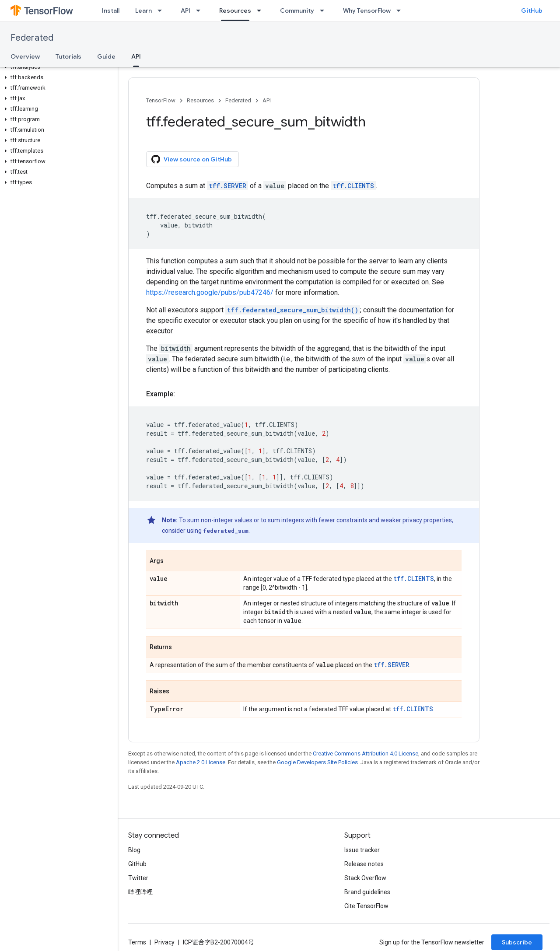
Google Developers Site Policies (317, 762)
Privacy (164, 942)
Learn (143, 10)
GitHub (532, 10)
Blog (134, 850)
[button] (57, 67)
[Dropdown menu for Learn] (162, 10)
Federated (32, 38)
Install (111, 10)
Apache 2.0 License (201, 762)
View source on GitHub (192, 159)
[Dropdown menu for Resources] (262, 10)
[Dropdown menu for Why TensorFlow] (401, 10)
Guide (106, 56)
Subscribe (517, 942)
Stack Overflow (365, 878)
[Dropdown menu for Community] (325, 10)
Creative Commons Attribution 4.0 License (366, 753)
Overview (25, 56)
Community (297, 10)
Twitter (138, 878)
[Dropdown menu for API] (201, 10)
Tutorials (68, 56)
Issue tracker (362, 850)
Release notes (364, 864)
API (185, 10)
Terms (137, 942)
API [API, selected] (136, 56)
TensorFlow (161, 100)
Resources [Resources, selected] (235, 10)
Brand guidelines (367, 892)
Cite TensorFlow (366, 906)
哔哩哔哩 (140, 892)
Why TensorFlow (367, 10)
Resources (200, 100)
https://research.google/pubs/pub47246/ (210, 292)
